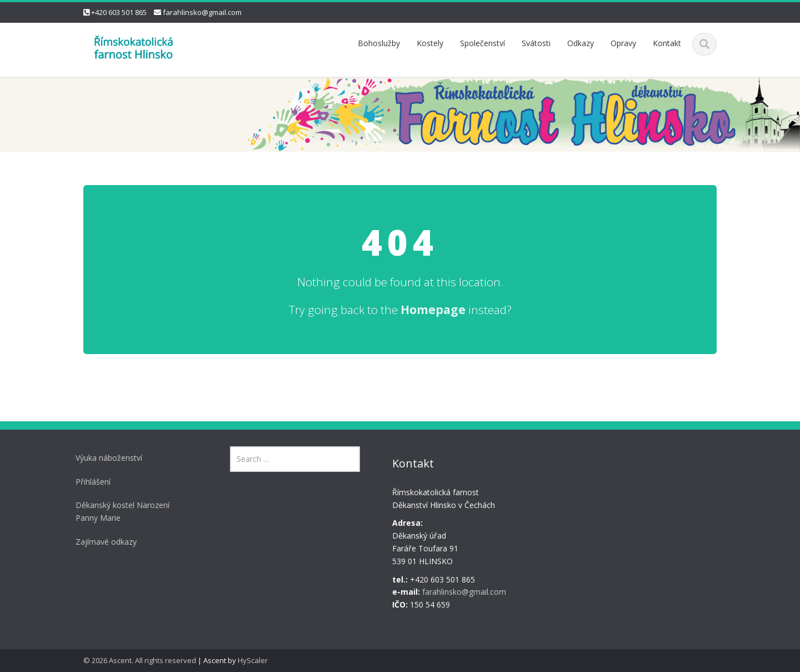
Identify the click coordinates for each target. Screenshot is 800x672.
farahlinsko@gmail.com (202, 12)
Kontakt (667, 43)
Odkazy (581, 43)
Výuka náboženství (106, 458)
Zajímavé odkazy (103, 542)
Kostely (430, 43)
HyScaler (253, 660)
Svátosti (536, 43)
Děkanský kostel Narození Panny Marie (120, 511)
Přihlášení (90, 482)
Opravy (623, 43)
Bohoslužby (379, 43)
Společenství (482, 43)
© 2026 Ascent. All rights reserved (140, 660)
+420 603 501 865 (119, 12)
